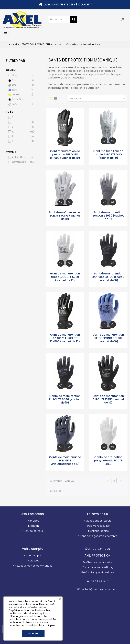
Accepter (33, 633)
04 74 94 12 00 (100, 581)
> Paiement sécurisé (98, 525)
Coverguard (20, 162)
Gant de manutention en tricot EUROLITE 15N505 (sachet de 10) (65, 338)
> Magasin (33, 525)
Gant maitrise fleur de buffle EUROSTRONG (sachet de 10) (108, 154)
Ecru (20, 104)
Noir (20, 80)
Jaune (20, 94)
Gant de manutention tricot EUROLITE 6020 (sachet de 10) (65, 277)
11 (20, 136)
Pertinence (98, 98)
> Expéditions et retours (97, 520)
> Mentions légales (97, 530)
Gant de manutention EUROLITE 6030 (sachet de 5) (108, 215)
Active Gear (20, 157)
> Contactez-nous (33, 530)
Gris (20, 85)
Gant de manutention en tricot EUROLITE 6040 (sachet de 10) (108, 277)
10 (20, 131)
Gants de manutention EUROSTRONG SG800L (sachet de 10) (108, 338)
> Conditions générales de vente (97, 535)
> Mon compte (32, 555)
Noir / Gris (20, 99)
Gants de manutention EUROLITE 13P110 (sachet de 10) (108, 399)
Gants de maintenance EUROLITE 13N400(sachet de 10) (65, 460)
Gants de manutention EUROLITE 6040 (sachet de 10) (65, 399)
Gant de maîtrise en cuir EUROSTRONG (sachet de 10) (65, 215)
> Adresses (33, 560)
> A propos (33, 520)
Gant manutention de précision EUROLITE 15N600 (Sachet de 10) (65, 154)
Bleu (20, 89)
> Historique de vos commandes (32, 565)
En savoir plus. (47, 625)
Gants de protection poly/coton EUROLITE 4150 (108, 460)
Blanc (20, 75)
